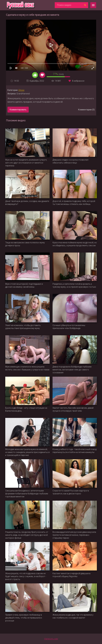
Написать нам (51, 639)
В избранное (78, 81)
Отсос (21, 90)
